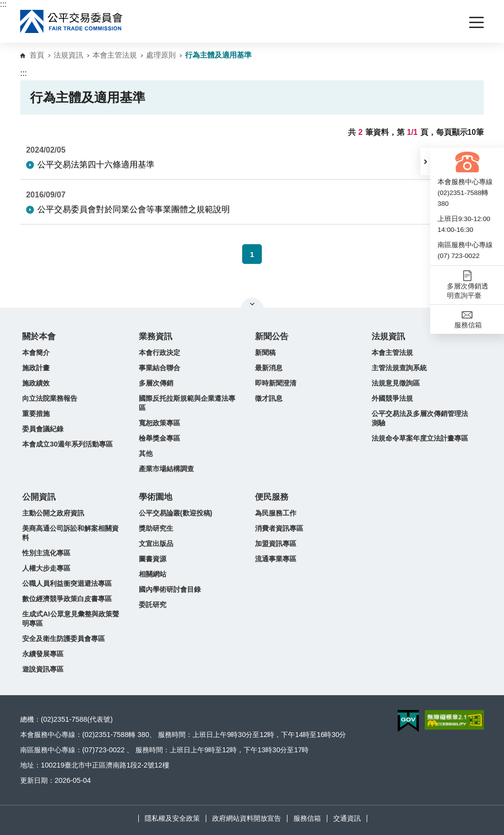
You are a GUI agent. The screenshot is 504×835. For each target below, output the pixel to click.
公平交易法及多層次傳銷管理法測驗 (420, 418)
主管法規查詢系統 (399, 368)
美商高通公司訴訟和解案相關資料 (70, 533)
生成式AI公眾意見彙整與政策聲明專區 (70, 619)
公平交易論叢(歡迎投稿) (176, 513)
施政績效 (36, 383)
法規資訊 (68, 55)
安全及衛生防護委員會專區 (63, 639)
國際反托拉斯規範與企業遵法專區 (187, 403)
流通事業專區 (276, 559)
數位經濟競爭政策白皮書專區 (67, 599)
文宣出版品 (156, 544)
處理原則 (161, 55)
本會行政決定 (159, 353)
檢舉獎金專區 (159, 438)
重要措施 (36, 414)
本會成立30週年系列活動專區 (67, 444)
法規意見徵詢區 (396, 383)
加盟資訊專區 (276, 544)
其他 (146, 453)
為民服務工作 (276, 513)
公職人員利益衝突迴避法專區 (67, 583)
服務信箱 (307, 818)
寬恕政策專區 (159, 423)
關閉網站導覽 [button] (252, 304)
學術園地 (156, 497)
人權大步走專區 (46, 568)
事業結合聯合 (159, 368)
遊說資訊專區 (43, 669)
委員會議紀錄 (43, 429)
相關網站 (153, 574)
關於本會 (39, 337)
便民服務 (272, 497)
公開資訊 (39, 497)
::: (3, 4)
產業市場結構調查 (166, 469)
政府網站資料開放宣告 (247, 818)
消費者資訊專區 (279, 528)
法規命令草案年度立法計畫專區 (420, 438)
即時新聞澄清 (276, 383)
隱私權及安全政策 (172, 818)
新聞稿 (265, 353)
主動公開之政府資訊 (53, 513)
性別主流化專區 (46, 553)
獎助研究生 (156, 528)
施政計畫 (36, 368)
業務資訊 (156, 337)
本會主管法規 (115, 55)
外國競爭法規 (392, 398)
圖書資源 (153, 559)
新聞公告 (272, 337)
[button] (425, 161)
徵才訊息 (269, 398)
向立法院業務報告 (50, 398)
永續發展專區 (43, 654)
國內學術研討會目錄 (170, 589)
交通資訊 (347, 818)
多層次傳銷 (156, 383)
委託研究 (153, 605)
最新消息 (269, 368)
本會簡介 (36, 353)
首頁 (37, 55)
